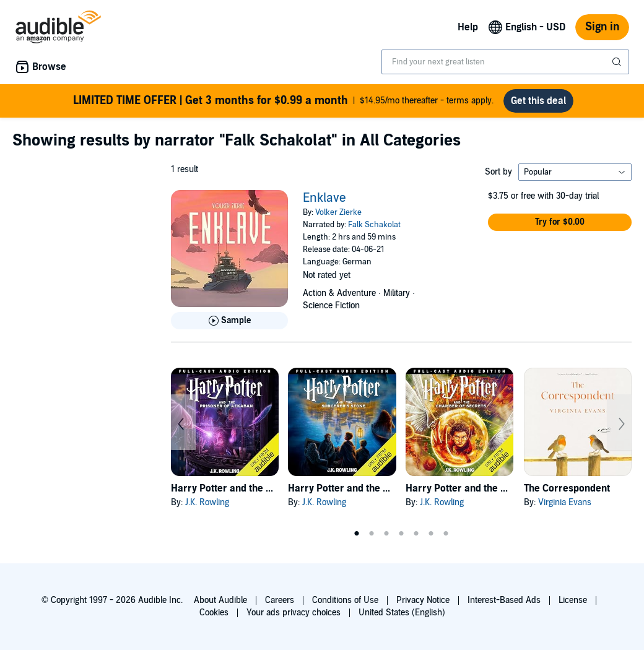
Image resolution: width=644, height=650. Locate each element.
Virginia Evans (565, 502)
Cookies (214, 613)
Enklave (324, 198)
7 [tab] (446, 534)
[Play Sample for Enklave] (229, 321)
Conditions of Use (345, 600)
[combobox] (505, 62)
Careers (280, 600)
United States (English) (402, 613)
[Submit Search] (618, 62)
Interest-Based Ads (504, 600)
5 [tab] (416, 534)
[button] (560, 222)
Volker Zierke (338, 212)
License (573, 600)
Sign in (602, 27)
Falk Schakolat (374, 225)
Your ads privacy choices (294, 613)
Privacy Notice (423, 600)
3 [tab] (386, 534)
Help (468, 27)
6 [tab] (431, 534)
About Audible (220, 600)
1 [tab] (357, 534)
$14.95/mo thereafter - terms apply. (283, 101)
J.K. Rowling (207, 502)
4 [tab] (401, 534)
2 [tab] (372, 534)
